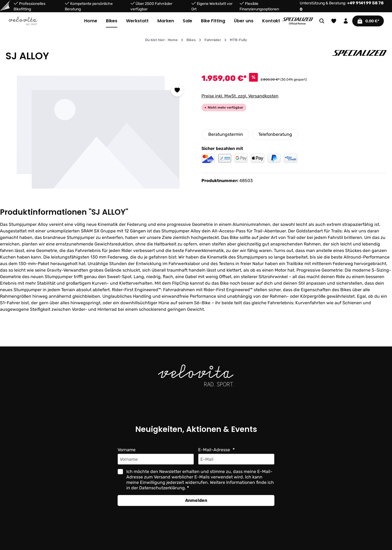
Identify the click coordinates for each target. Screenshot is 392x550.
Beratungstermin (226, 134)
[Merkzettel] (333, 21)
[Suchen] (321, 21)
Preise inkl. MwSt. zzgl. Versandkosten (240, 96)
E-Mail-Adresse (214, 450)
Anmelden (196, 500)
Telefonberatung (275, 134)
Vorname (127, 450)
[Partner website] (298, 21)
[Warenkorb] (368, 21)
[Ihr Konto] (345, 21)
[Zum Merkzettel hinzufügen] (177, 90)
